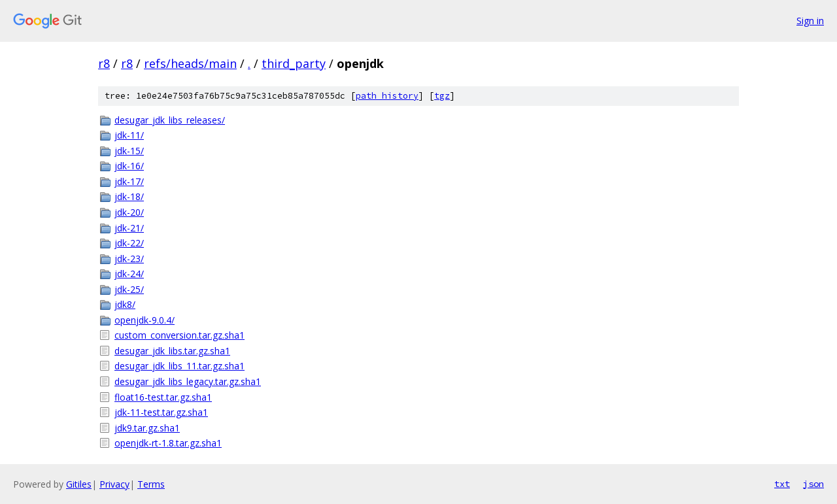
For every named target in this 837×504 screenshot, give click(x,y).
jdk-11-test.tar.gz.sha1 (161, 412)
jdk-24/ (129, 274)
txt (782, 484)
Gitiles (79, 484)
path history (387, 96)
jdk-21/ (129, 228)
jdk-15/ (129, 151)
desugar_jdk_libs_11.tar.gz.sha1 (179, 366)
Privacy (114, 484)
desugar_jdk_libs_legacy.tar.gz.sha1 (188, 381)
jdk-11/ (129, 135)
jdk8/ (125, 304)
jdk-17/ (129, 181)
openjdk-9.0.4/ (145, 320)
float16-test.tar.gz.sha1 (163, 397)
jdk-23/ (129, 259)
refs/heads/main (190, 63)
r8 (104, 63)
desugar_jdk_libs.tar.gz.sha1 (172, 351)
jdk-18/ (129, 196)
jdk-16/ (129, 166)
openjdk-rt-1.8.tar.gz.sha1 (168, 443)
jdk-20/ (129, 212)
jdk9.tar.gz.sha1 (147, 428)
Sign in (810, 21)
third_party (294, 63)
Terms (151, 484)
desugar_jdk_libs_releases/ (170, 120)
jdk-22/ (129, 243)
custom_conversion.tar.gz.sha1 (179, 335)
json (813, 484)
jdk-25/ (129, 289)
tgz (442, 96)
